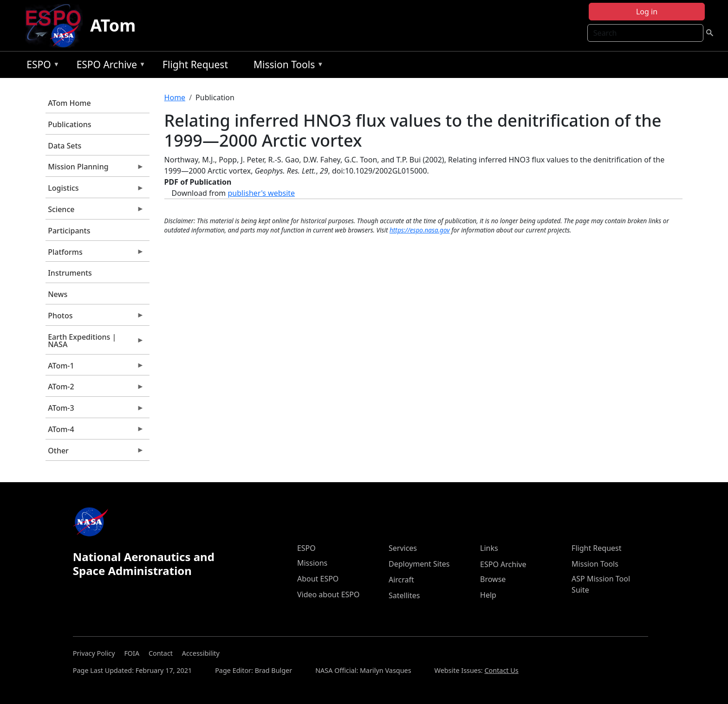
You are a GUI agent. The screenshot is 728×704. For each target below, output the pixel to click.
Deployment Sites (419, 564)
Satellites (404, 595)
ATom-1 (95, 368)
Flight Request (195, 65)
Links (489, 548)
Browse (493, 579)
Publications (69, 124)
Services (403, 548)
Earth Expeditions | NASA (95, 343)
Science (95, 212)
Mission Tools (286, 66)
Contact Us (501, 670)
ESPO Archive (109, 66)
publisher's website (261, 193)
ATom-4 (95, 432)
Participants (69, 231)
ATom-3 (95, 410)
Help (488, 595)
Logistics (95, 190)
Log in (647, 12)
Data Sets (65, 146)
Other (95, 453)
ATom (113, 25)
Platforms (95, 254)
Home (175, 97)
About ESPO (318, 579)
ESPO (41, 66)
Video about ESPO (328, 594)
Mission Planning (95, 169)
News (58, 294)
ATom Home (69, 103)
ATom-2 (95, 389)
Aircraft (401, 580)
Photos (95, 318)
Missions (312, 563)
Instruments (70, 273)
